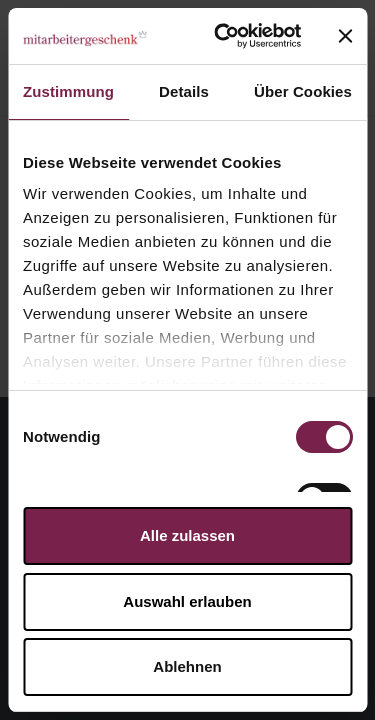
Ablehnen (187, 666)
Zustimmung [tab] (68, 91)
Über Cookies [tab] (303, 91)
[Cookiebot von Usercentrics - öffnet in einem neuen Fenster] (223, 36)
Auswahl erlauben (187, 601)
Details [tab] (184, 91)
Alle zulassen (187, 535)
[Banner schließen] (345, 36)
